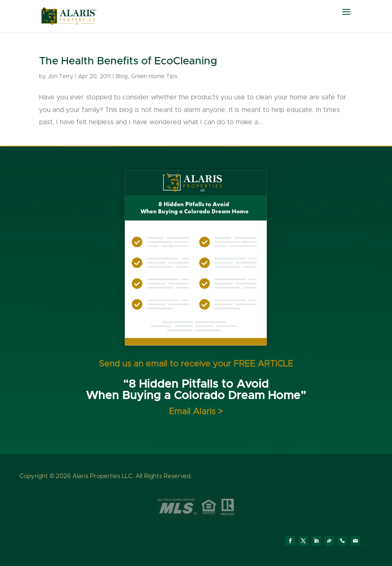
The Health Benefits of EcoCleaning (128, 61)
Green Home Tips (154, 77)
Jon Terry (60, 77)
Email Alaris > (196, 411)
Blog (122, 77)
